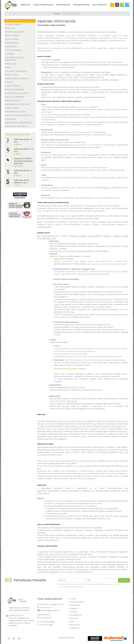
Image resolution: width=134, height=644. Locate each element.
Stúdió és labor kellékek (17, 93)
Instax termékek (12, 36)
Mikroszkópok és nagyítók (17, 104)
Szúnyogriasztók (13, 101)
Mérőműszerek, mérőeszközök (19, 123)
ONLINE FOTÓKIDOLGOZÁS (43, 5)
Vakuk (8, 68)
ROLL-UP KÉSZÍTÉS (100, 5)
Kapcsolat (74, 618)
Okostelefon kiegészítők (17, 79)
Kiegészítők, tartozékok (16, 126)
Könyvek (9, 82)
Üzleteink (74, 612)
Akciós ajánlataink (14, 21)
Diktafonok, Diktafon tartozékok (15, 59)
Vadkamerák (11, 119)
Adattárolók (11, 47)
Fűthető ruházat (13, 86)
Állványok (10, 54)
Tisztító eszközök (14, 50)
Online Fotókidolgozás (70, 38)
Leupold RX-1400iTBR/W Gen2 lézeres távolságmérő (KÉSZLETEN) (23, 161)
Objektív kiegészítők (15, 32)
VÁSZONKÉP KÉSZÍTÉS (81, 5)
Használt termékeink (15, 97)
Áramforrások (12, 43)
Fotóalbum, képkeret (15, 90)
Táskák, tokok (12, 75)
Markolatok (11, 64)
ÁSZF (72, 622)
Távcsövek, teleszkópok (16, 71)
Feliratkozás (124, 580)
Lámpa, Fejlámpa (12, 108)
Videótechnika (12, 39)
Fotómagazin (75, 605)
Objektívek (10, 28)
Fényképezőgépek (13, 25)
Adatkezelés (75, 628)
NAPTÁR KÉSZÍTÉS (63, 5)
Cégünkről (74, 608)
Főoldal (57, 14)
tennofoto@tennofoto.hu (59, 43)
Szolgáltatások (76, 615)
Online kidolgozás (56, 528)
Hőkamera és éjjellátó (15, 112)
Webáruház (26, 5)
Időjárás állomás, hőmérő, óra (19, 115)
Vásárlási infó (75, 625)
